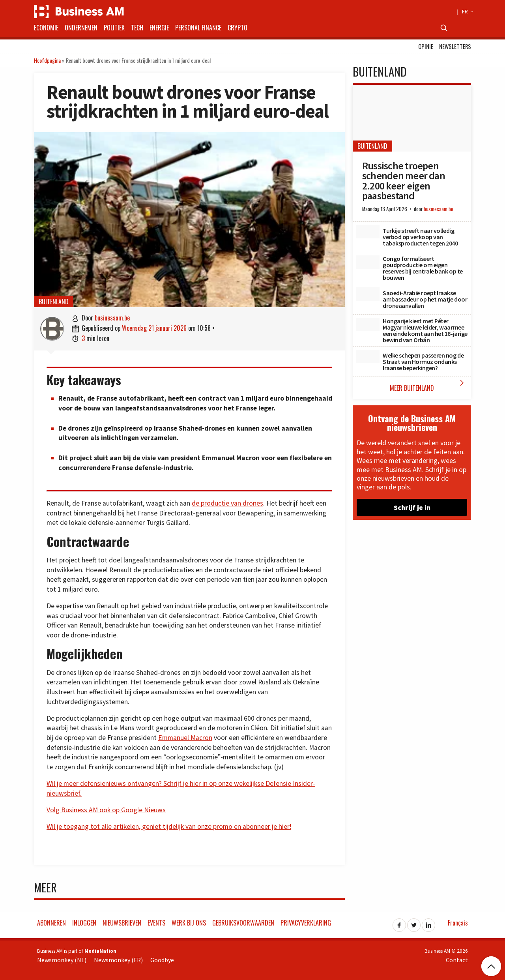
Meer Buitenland (428, 385)
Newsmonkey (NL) (62, 960)
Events (156, 923)
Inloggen (84, 923)
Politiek (114, 28)
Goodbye (162, 960)
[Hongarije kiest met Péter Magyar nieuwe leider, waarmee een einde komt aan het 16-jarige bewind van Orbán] (368, 324)
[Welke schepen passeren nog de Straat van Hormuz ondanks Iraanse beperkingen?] (368, 356)
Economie (46, 28)
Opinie (426, 46)
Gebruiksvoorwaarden (243, 923)
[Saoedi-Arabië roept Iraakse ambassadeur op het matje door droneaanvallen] (368, 294)
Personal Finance (198, 28)
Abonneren (51, 923)
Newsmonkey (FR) (118, 960)
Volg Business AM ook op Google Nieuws (106, 810)
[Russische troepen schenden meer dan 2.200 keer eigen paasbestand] (412, 118)
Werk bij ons (189, 923)
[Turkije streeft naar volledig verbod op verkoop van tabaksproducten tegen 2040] (368, 232)
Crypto (238, 28)
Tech (137, 28)
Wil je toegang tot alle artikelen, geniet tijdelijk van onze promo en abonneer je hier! (169, 826)
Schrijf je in (412, 507)
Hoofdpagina (47, 60)
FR (467, 11)
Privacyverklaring (306, 923)
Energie (159, 28)
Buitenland (54, 302)
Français (458, 923)
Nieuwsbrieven (122, 923)
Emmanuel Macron (185, 738)
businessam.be (112, 318)
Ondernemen (81, 28)
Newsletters (455, 46)
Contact (457, 960)
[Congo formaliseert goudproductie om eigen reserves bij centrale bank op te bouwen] (368, 262)
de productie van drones (227, 503)
